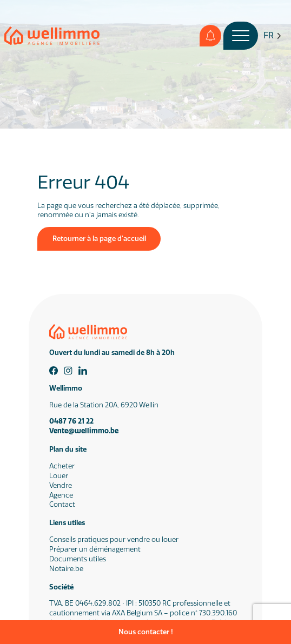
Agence (61, 495)
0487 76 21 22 (71, 421)
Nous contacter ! (146, 632)
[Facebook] (54, 371)
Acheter (62, 466)
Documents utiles (78, 559)
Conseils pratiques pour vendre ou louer (114, 539)
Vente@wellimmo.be (84, 431)
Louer (59, 476)
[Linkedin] (83, 371)
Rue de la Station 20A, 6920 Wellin (104, 405)
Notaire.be (66, 569)
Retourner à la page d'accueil (99, 239)
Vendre (61, 485)
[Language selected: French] (272, 36)
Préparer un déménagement (95, 549)
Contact (62, 504)
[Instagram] (68, 371)
